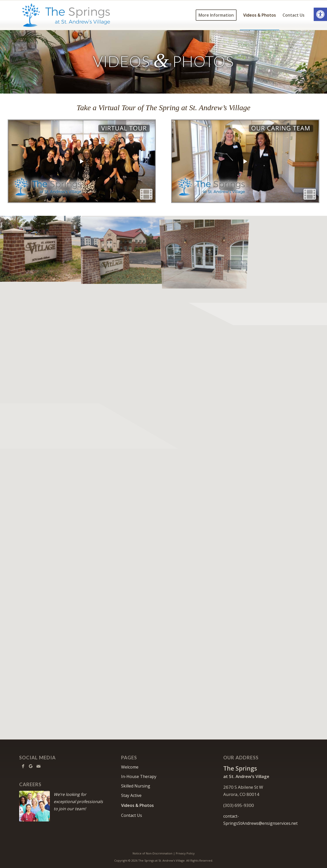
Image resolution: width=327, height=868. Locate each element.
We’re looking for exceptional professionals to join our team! (78, 802)
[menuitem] (216, 15)
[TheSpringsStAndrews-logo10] (66, 15)
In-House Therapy (139, 776)
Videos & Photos (137, 805)
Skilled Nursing (136, 786)
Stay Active (131, 795)
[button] (320, 14)
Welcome (130, 767)
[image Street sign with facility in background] (123, 249)
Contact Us (132, 815)
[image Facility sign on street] (41, 249)
